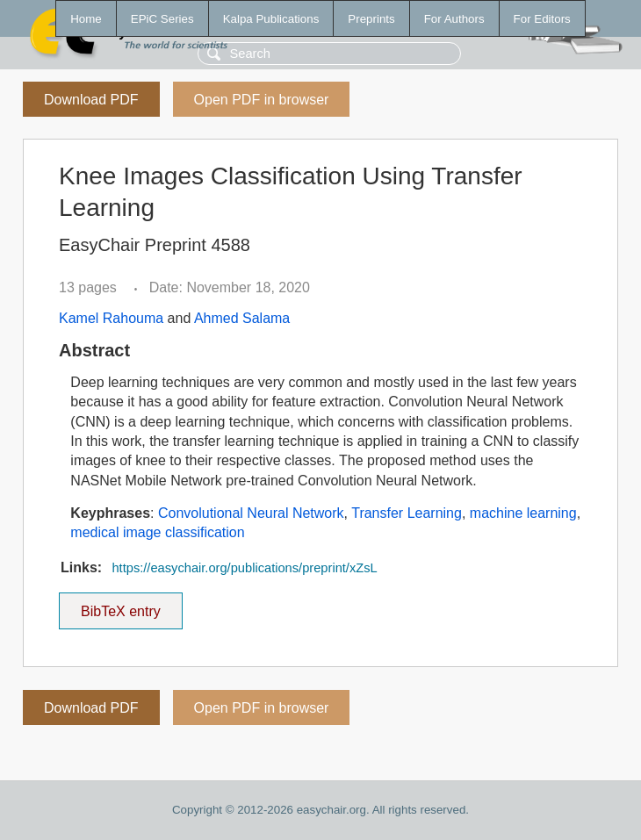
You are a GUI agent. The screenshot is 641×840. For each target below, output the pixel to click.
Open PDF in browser (262, 100)
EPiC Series (162, 19)
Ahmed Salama (242, 318)
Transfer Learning (407, 513)
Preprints (371, 19)
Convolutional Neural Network (251, 513)
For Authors (454, 19)
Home (86, 19)
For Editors (542, 19)
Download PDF (91, 100)
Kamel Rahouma (111, 318)
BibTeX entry (120, 606)
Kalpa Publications (271, 19)
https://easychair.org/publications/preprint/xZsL (244, 568)
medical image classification (157, 532)
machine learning (523, 513)
